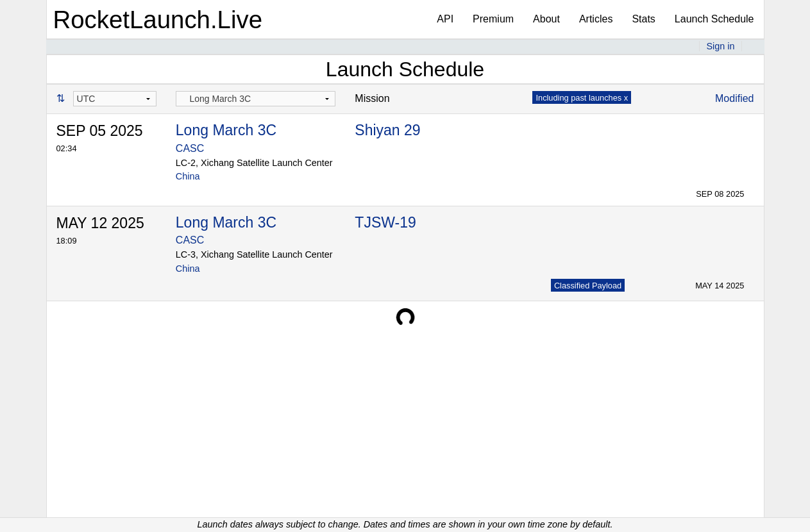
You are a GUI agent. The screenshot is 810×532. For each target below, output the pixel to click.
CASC (190, 148)
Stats (643, 19)
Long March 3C (226, 130)
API (445, 19)
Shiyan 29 (387, 130)
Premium (493, 19)
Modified (734, 98)
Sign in (720, 46)
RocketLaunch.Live (158, 20)
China (188, 176)
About (546, 19)
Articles (596, 19)
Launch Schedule (714, 19)
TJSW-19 (385, 222)
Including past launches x (582, 98)
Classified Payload (588, 286)
